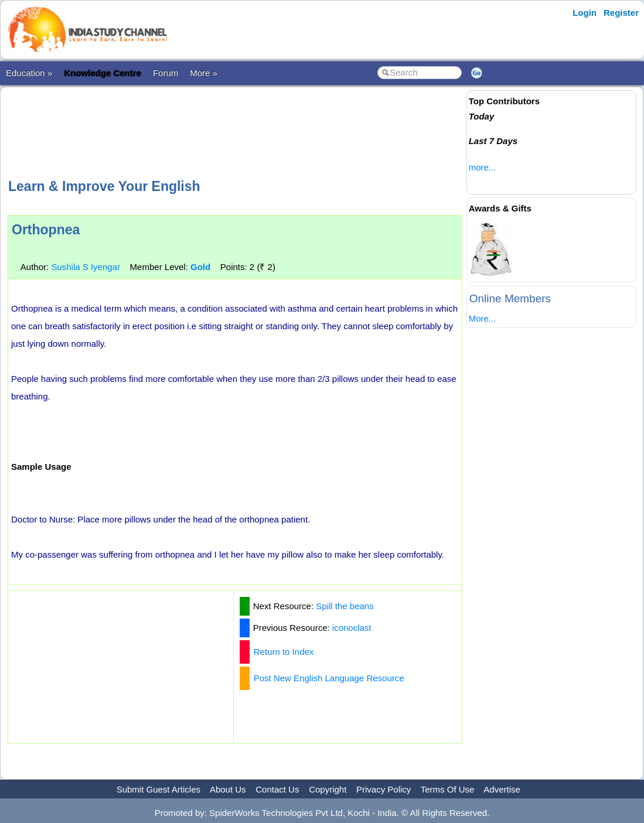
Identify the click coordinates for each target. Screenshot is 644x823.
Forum (166, 73)
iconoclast (352, 628)
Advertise (502, 789)
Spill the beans (345, 606)
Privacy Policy (384, 789)
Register (621, 13)
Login (585, 13)
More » (204, 73)
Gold (200, 267)
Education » (29, 73)
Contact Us (277, 789)
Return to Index (284, 652)
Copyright (328, 789)
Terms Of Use (448, 789)
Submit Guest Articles (159, 789)
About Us (228, 789)
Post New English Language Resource (329, 678)
